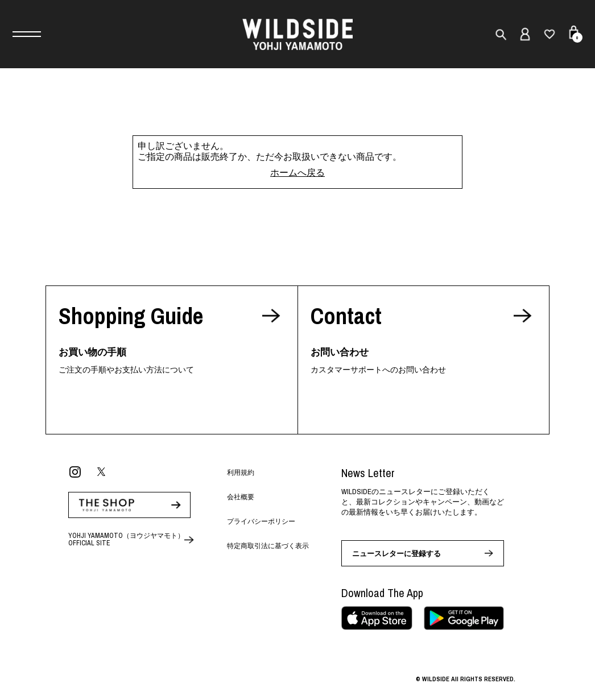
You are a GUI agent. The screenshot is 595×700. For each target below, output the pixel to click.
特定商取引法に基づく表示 (268, 546)
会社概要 (241, 497)
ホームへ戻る (298, 172)
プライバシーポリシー (261, 521)
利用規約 (241, 473)
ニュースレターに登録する (396, 554)
